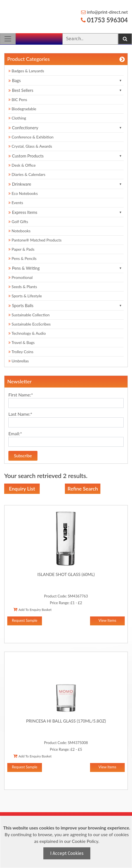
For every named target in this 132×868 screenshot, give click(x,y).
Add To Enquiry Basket (32, 609)
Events (16, 203)
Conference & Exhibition (31, 137)
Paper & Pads (21, 249)
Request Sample (25, 620)
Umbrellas (19, 361)
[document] (67, 842)
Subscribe (23, 456)
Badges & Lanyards (26, 71)
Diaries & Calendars (27, 174)
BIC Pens (18, 100)
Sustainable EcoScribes (30, 324)
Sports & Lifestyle (25, 296)
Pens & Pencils (23, 258)
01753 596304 (104, 20)
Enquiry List (22, 489)
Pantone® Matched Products (35, 240)
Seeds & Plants (23, 287)
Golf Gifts (18, 222)
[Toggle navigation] (8, 39)
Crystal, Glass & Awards (30, 146)
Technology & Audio (27, 333)
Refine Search (83, 489)
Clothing (17, 118)
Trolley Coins (21, 352)
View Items (107, 620)
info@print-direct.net (104, 12)
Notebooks (19, 231)
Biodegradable (22, 109)
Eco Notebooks (23, 193)
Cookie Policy (85, 841)
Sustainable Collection (29, 315)
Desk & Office (22, 165)
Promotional (21, 277)
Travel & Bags (22, 342)
